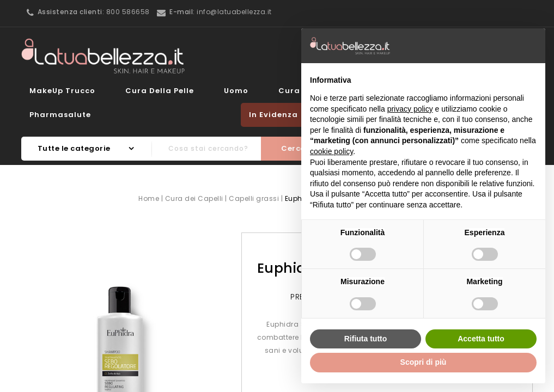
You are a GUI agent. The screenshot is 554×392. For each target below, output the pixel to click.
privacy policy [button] (410, 109)
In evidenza (273, 115)
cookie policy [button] (331, 151)
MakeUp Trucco (62, 91)
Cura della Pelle (160, 91)
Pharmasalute (60, 115)
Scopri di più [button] (424, 362)
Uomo (236, 91)
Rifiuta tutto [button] (366, 339)
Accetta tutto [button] (481, 339)
